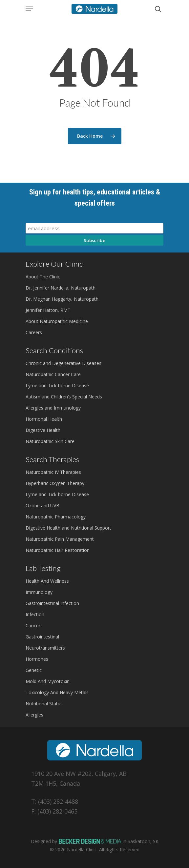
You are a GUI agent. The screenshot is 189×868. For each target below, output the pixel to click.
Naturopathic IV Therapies (53, 472)
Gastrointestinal (42, 637)
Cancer (33, 626)
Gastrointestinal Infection (52, 603)
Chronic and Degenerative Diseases (63, 363)
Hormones (37, 659)
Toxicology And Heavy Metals (57, 692)
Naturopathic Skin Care (50, 441)
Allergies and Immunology (53, 408)
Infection (35, 614)
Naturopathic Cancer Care (53, 374)
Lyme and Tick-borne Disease (57, 385)
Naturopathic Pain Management (60, 539)
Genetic (34, 670)
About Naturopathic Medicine (57, 321)
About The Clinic (43, 277)
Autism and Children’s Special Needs (64, 397)
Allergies (34, 715)
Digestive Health (43, 430)
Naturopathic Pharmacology (56, 517)
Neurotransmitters (45, 648)
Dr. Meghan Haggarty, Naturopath (62, 299)
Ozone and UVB (42, 505)
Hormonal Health (44, 419)
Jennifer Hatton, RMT (48, 310)
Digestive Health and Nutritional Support (68, 528)
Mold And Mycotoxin (48, 681)
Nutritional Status (44, 704)
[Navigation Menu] (29, 9)
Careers (34, 332)
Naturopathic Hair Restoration (58, 550)
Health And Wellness (47, 581)
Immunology (39, 592)
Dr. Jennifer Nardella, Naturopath (61, 288)
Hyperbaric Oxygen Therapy (55, 483)
